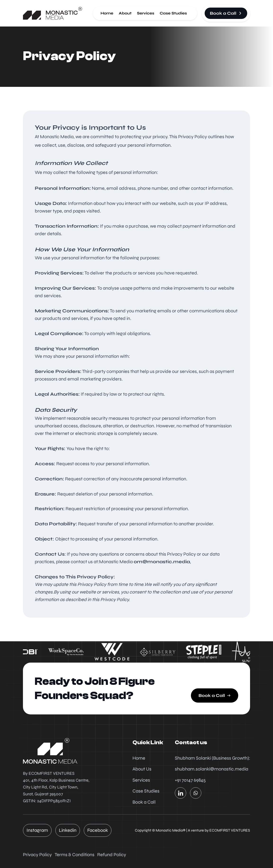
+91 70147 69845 (190, 780)
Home (107, 13)
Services (146, 13)
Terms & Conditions (75, 855)
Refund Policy (112, 855)
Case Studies (173, 13)
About (125, 13)
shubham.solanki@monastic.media (211, 769)
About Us (142, 769)
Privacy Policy (37, 855)
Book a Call (144, 802)
